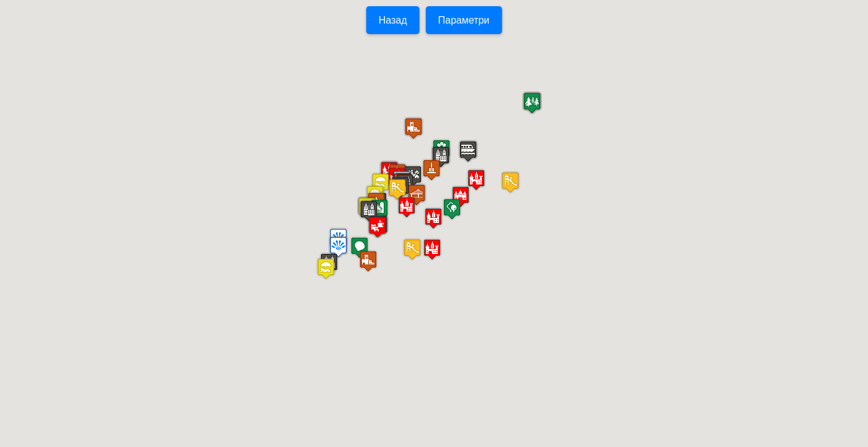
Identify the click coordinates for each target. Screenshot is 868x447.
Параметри (464, 20)
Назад (393, 20)
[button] (369, 211)
